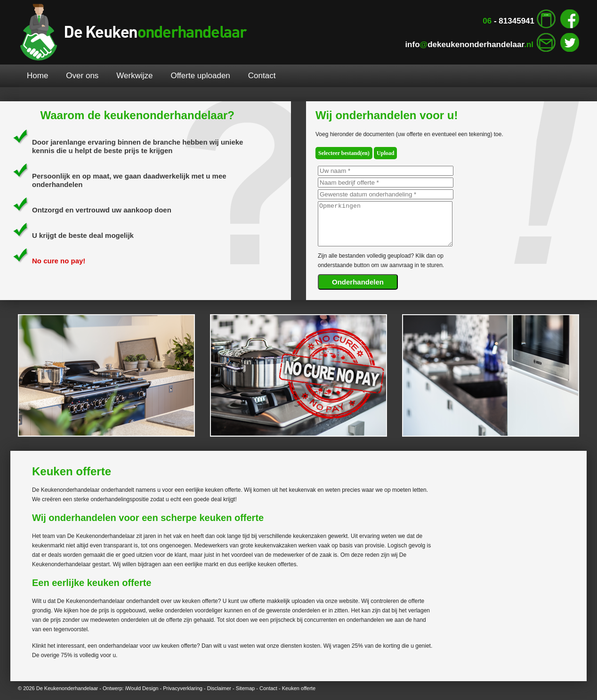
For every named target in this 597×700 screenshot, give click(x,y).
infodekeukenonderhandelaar (469, 45)
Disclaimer (219, 688)
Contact (268, 688)
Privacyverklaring (183, 688)
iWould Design (142, 688)
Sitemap (245, 688)
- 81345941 (508, 21)
